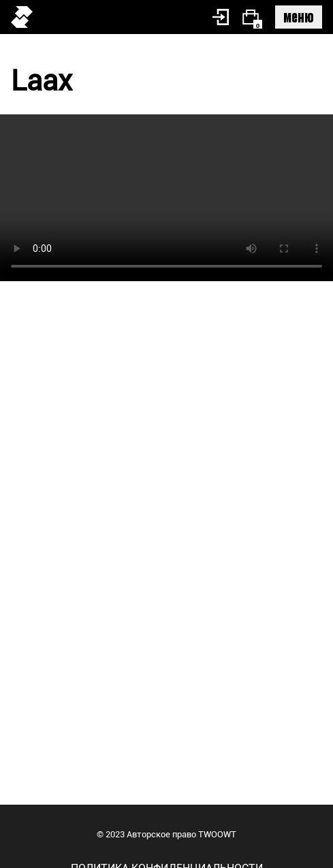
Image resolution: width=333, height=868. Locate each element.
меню (299, 16)
